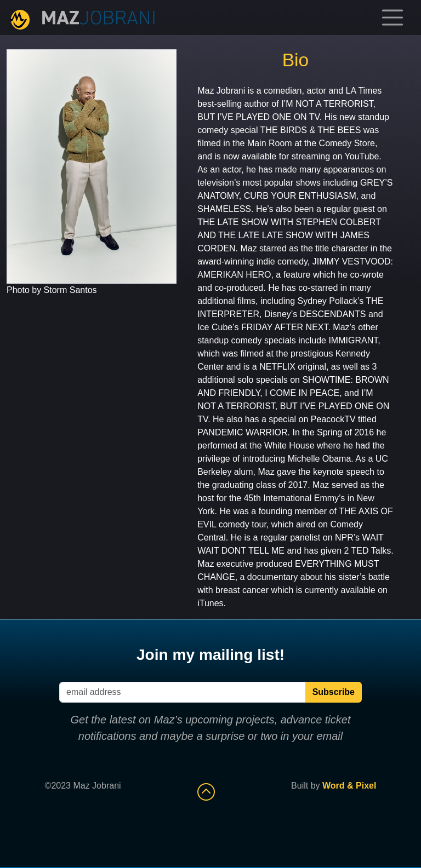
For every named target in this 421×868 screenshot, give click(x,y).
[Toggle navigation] (392, 18)
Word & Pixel (349, 786)
